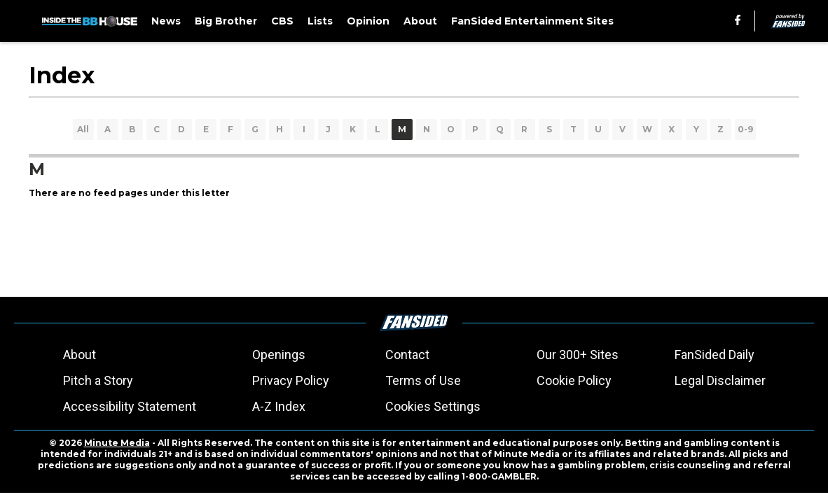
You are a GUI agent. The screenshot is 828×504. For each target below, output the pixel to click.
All (83, 129)
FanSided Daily (715, 355)
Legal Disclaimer (720, 380)
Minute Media (117, 443)
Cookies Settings (433, 406)
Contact (407, 355)
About (80, 355)
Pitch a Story (98, 380)
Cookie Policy (574, 380)
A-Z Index (279, 406)
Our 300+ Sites (578, 355)
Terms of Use (423, 380)
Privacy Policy (291, 380)
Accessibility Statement (130, 406)
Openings (279, 355)
